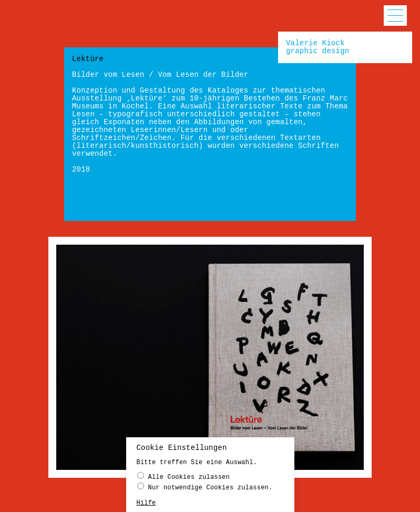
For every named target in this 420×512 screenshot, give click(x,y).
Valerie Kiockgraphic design (317, 47)
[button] (395, 16)
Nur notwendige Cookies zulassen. (205, 487)
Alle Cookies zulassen (183, 476)
